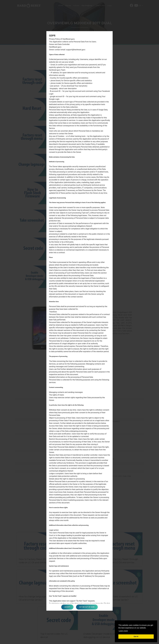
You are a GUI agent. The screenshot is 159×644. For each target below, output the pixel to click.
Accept (67, 607)
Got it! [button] (136, 636)
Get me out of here (87, 607)
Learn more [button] (123, 631)
